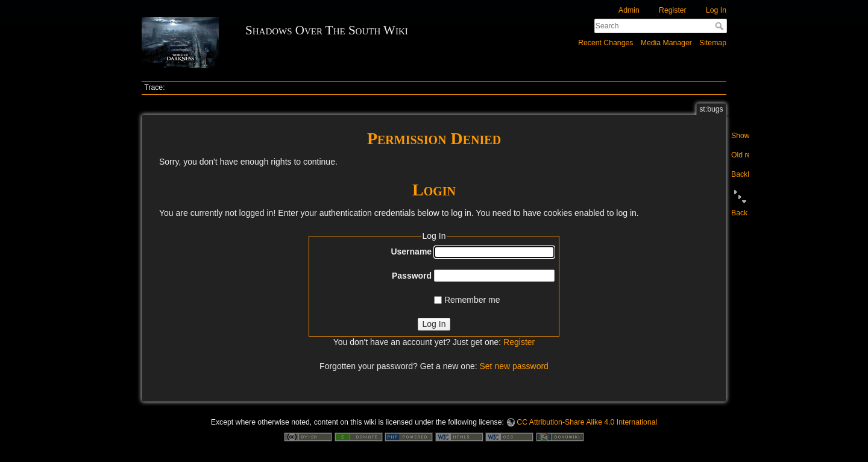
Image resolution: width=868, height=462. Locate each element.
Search (721, 26)
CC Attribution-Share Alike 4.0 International (587, 422)
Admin (629, 10)
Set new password (514, 366)
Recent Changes (605, 43)
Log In (716, 10)
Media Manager (666, 43)
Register (673, 10)
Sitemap (713, 43)
